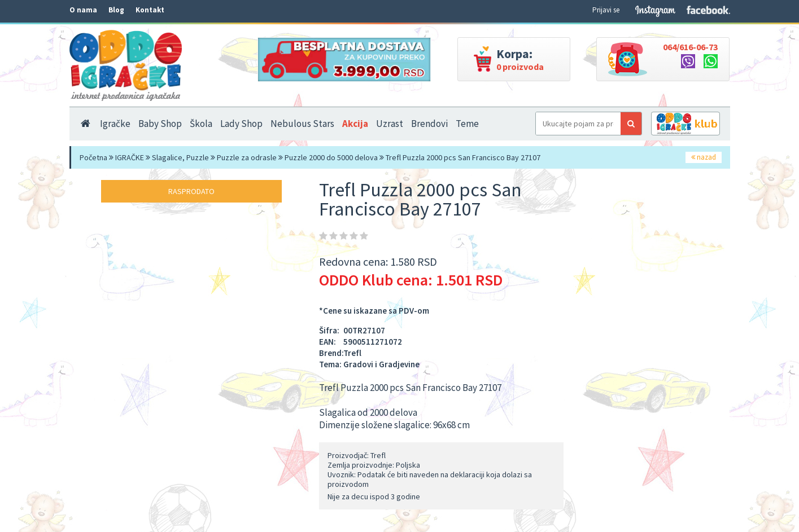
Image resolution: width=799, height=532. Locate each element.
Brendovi (429, 124)
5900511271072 (373, 342)
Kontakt (150, 10)
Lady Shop (241, 124)
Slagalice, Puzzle (180, 157)
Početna (93, 157)
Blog (116, 10)
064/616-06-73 (690, 47)
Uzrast (390, 124)
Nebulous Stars (302, 124)
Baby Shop (160, 124)
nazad (704, 157)
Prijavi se (606, 10)
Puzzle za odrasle (247, 157)
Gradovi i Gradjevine (381, 364)
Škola (201, 124)
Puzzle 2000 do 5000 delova (331, 157)
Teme (467, 124)
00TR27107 (364, 330)
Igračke (115, 124)
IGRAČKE (130, 157)
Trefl (352, 353)
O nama (83, 10)
